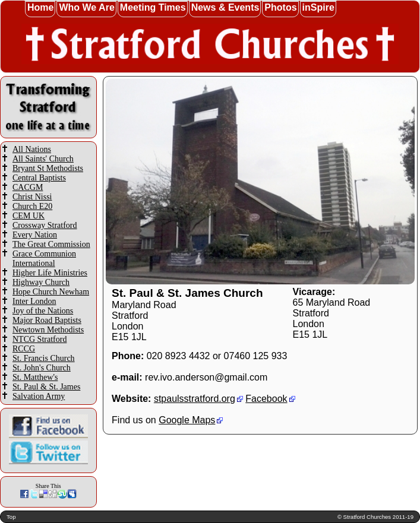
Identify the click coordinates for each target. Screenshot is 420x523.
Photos (280, 7)
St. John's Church (42, 368)
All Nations (32, 149)
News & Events (225, 7)
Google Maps (187, 420)
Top (11, 517)
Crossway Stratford (45, 225)
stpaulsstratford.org (195, 399)
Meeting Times (153, 7)
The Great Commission (51, 244)
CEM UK (29, 216)
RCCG (24, 349)
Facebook (266, 399)
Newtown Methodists (48, 330)
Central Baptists (39, 178)
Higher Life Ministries (50, 273)
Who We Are (86, 7)
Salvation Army (39, 396)
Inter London (34, 301)
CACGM (28, 187)
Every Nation (35, 235)
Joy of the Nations (43, 311)
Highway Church (41, 282)
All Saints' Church (43, 159)
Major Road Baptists (47, 320)
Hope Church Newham (51, 292)
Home (40, 7)
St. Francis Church (44, 358)
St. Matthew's (35, 377)
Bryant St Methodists (48, 168)
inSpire (318, 7)
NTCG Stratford (40, 339)
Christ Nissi (32, 197)
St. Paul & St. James (46, 387)
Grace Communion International (44, 259)
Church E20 (32, 206)
